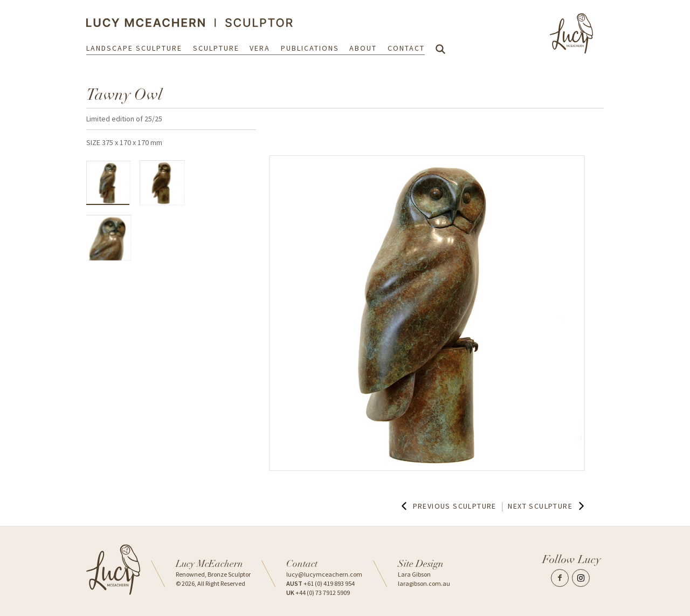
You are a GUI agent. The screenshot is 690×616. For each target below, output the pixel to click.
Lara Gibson (414, 574)
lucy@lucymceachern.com (324, 574)
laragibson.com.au (424, 583)
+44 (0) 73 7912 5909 (318, 593)
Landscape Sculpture (134, 50)
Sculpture (216, 50)
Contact (406, 50)
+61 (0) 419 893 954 (320, 583)
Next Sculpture (547, 506)
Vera (260, 50)
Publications (310, 50)
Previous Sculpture (448, 506)
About (363, 50)
